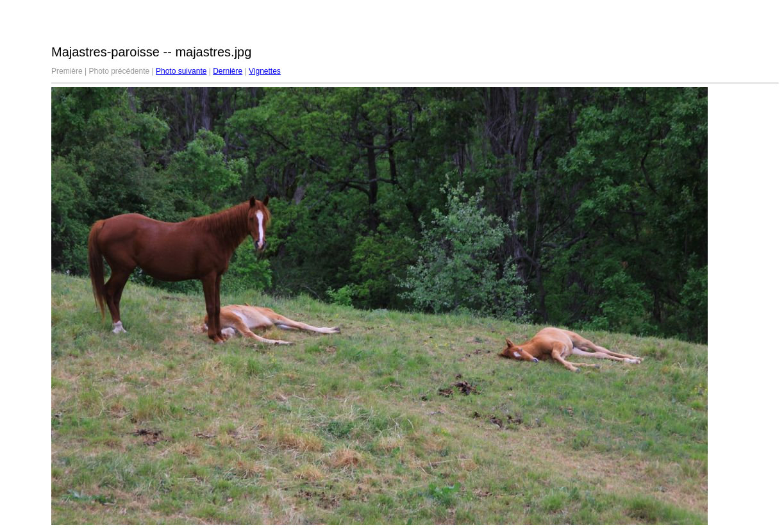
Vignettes (265, 71)
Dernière (228, 71)
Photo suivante (181, 71)
